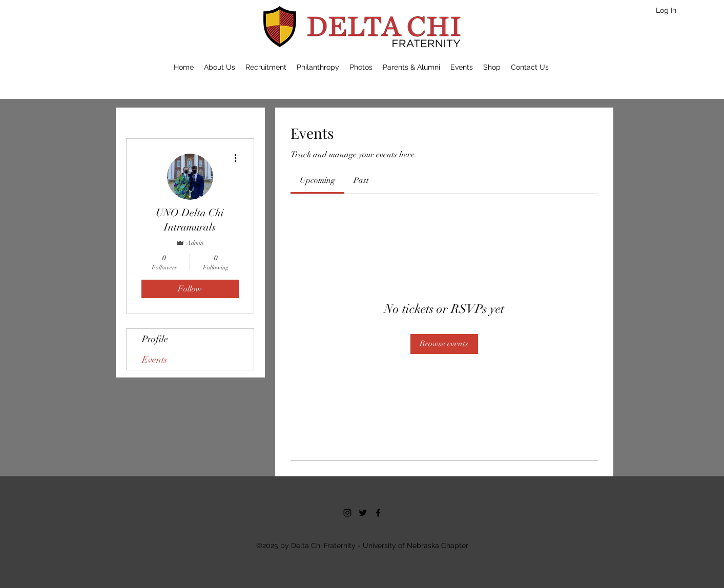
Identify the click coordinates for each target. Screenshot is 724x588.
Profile (155, 339)
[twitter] (363, 513)
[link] (317, 180)
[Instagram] (347, 513)
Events (154, 360)
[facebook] (378, 513)
